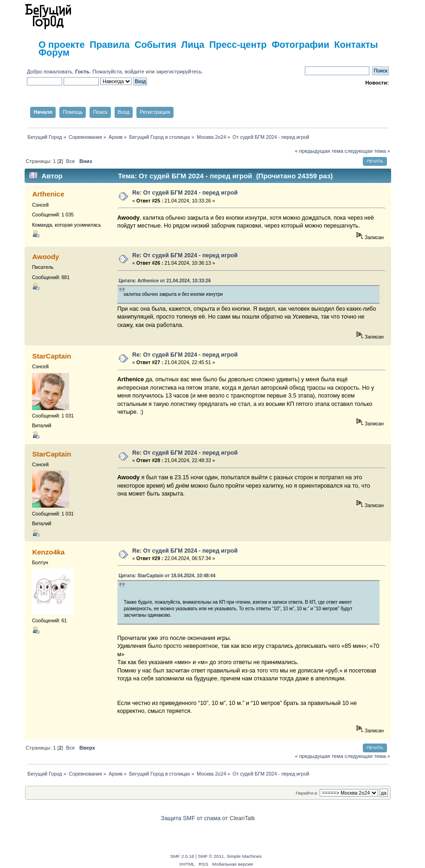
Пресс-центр (238, 45)
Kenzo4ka (48, 552)
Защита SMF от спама (191, 818)
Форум (54, 52)
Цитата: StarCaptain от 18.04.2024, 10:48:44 (167, 576)
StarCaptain (52, 356)
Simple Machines (244, 856)
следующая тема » (367, 151)
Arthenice (48, 194)
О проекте (62, 45)
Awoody (45, 257)
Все (70, 161)
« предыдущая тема (319, 151)
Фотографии (300, 45)
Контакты (356, 45)
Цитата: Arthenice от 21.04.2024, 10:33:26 (165, 281)
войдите (135, 72)
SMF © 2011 (211, 856)
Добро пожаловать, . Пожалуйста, (76, 72)
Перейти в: (307, 793)
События (155, 45)
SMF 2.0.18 (182, 856)
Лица (193, 45)
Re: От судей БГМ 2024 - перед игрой (185, 193)
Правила (109, 45)
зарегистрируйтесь (179, 72)
